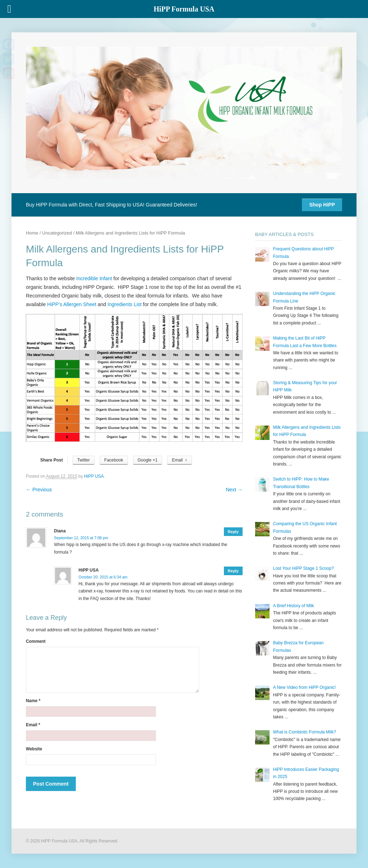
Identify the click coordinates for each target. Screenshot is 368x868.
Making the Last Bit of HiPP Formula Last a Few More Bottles (305, 342)
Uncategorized (57, 233)
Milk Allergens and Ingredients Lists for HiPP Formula (307, 431)
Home (32, 233)
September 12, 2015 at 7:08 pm (81, 538)
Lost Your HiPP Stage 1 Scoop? (303, 568)
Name (33, 701)
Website (34, 749)
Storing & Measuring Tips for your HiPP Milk (305, 386)
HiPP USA (94, 476)
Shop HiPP (322, 205)
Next (234, 490)
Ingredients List (125, 304)
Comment (36, 641)
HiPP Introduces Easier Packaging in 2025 (306, 773)
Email (33, 725)
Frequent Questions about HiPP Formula (303, 253)
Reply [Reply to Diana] (233, 532)
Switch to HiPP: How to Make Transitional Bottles (301, 483)
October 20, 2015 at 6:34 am (103, 577)
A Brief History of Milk (294, 606)
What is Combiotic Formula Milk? (305, 732)
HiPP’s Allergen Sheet (72, 304)
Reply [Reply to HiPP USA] (233, 571)
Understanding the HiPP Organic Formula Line (304, 297)
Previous (39, 490)
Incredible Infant (94, 278)
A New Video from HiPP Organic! (305, 687)
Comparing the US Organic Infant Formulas (305, 527)
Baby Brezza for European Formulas (298, 646)
